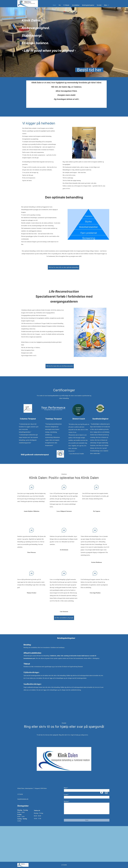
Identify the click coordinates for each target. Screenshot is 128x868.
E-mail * (66, 795)
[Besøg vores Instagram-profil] (106, 792)
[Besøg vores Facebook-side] (102, 792)
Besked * (67, 801)
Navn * (66, 788)
